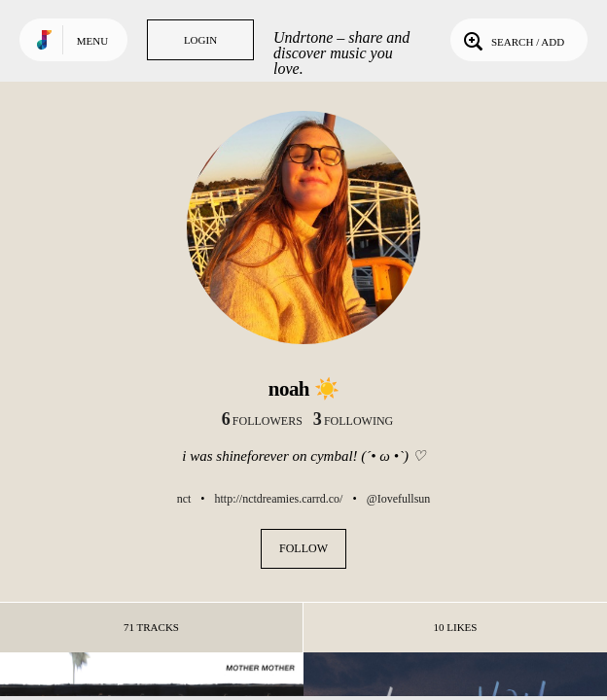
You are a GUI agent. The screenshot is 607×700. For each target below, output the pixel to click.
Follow (303, 548)
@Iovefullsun (399, 499)
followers (262, 421)
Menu (92, 41)
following (353, 421)
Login (200, 40)
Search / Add (512, 40)
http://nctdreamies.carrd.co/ (279, 499)
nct (184, 499)
